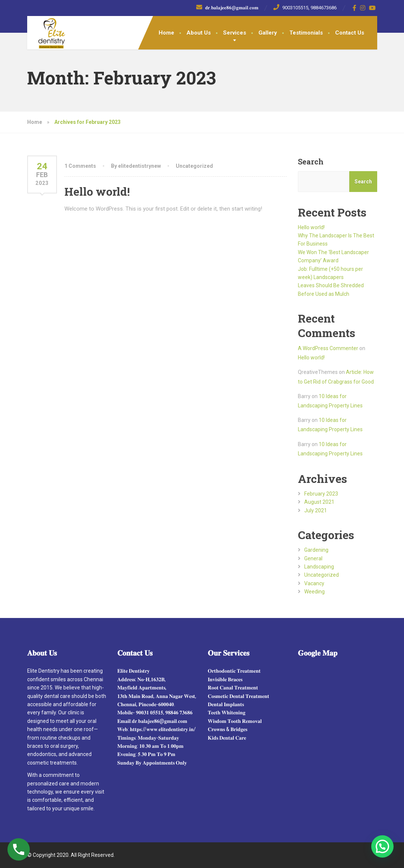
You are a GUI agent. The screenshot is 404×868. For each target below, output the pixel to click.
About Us (199, 33)
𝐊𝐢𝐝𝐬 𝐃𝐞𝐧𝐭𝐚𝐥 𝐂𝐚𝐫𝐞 (227, 738)
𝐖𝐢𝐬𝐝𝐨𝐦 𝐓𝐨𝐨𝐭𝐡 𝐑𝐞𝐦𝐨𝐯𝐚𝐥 (235, 721)
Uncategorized (194, 166)
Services (235, 33)
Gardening (316, 550)
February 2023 (321, 494)
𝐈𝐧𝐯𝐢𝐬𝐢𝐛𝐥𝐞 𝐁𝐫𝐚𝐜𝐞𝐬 (225, 679)
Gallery (268, 33)
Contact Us (350, 33)
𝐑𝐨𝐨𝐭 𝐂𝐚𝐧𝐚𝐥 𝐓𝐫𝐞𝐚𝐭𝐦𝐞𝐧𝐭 (233, 688)
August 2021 (319, 502)
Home (166, 33)
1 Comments (80, 166)
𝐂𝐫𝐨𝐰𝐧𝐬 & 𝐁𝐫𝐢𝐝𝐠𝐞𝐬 (228, 729)
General (313, 558)
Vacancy (314, 583)
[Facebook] (355, 8)
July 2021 (316, 510)
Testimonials (306, 33)
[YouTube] (373, 8)
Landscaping (319, 567)
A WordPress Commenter (328, 348)
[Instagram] (363, 8)
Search (311, 161)
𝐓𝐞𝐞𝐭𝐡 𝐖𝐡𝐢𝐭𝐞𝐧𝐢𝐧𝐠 (227, 712)
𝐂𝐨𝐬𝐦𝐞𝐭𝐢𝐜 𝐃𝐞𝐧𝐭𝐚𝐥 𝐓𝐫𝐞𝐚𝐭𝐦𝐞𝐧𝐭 (238, 696)
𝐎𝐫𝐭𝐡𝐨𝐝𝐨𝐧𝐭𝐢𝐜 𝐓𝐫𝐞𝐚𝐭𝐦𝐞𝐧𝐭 (234, 671)
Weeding (314, 592)
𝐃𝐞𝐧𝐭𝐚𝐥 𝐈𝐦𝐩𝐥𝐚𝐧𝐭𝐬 (226, 704)
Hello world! (97, 191)
